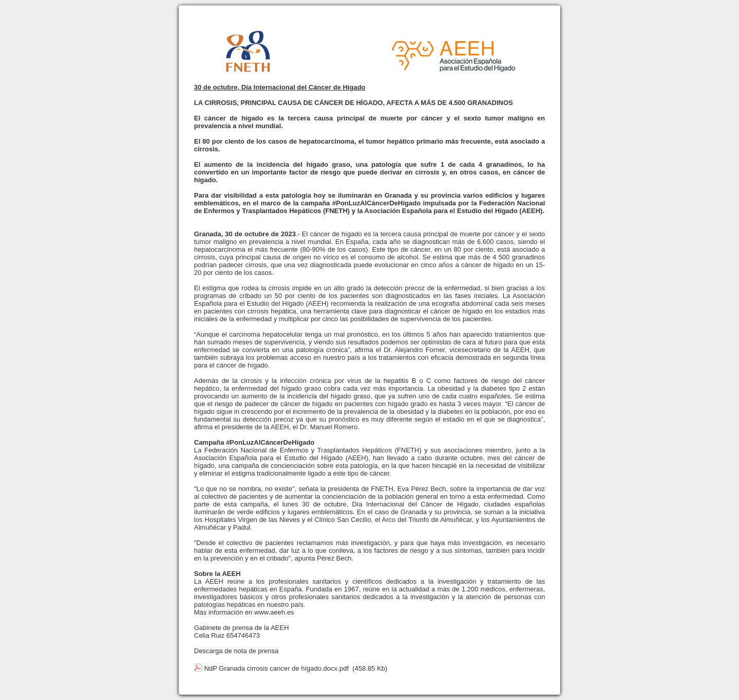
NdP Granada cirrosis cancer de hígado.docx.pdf (277, 668)
